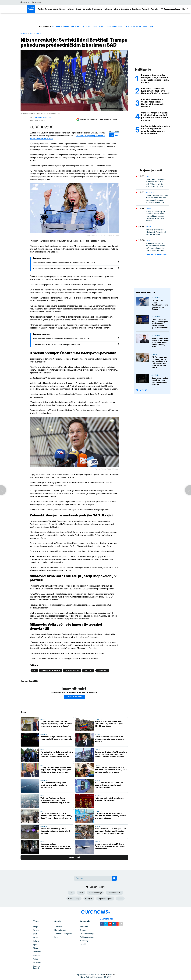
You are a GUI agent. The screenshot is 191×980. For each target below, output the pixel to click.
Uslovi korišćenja (87, 938)
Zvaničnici (102, 675)
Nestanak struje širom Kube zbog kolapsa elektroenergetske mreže (56, 742)
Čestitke (88, 675)
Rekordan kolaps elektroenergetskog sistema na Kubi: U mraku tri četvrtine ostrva (56, 851)
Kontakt (83, 949)
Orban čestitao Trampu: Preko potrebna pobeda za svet (57, 349)
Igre (56, 942)
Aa (111, 140)
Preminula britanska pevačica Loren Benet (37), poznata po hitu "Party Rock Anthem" (155, 247)
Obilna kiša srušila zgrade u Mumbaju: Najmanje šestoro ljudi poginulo (55, 835)
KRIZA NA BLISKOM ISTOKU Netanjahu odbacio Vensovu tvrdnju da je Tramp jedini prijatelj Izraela (57, 820)
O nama (83, 935)
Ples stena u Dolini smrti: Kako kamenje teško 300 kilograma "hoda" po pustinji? (155, 91)
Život (148, 176)
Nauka (148, 227)
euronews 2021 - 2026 (95, 976)
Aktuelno (156, 298)
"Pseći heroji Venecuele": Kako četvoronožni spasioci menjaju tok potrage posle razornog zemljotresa (111, 774)
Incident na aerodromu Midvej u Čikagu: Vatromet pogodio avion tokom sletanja (110, 851)
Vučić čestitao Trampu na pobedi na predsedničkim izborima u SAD (62, 343)
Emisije (155, 9)
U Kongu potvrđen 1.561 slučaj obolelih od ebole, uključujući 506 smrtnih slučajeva (110, 820)
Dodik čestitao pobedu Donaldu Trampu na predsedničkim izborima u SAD (65, 267)
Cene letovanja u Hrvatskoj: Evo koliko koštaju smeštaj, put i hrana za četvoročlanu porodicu (155, 116)
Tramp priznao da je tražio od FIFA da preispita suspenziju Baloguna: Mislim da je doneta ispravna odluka (56, 774)
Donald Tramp (72, 675)
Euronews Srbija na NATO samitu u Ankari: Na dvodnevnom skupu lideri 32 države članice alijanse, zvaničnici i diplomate (111, 759)
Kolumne (108, 9)
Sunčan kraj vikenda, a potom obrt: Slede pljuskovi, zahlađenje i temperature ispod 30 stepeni (155, 130)
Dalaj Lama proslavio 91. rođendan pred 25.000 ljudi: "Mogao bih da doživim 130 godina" (156, 183)
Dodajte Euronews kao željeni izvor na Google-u (96, 125)
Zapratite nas (108, 923)
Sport (78, 9)
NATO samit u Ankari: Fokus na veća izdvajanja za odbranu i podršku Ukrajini (109, 790)
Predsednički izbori (51, 675)
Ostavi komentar (74, 701)
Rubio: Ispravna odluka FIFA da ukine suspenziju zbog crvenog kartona (109, 744)
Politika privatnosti (87, 942)
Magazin (87, 9)
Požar (120, 903)
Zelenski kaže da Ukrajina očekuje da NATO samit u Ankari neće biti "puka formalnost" (160, 324)
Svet (56, 9)
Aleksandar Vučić (115, 897)
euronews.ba (146, 292)
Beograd (89, 903)
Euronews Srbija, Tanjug (44, 123)
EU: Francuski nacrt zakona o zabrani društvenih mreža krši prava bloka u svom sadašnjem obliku (160, 362)
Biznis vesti (150, 192)
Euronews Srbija (95, 897)
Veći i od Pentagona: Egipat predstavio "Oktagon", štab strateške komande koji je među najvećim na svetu (55, 805)
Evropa (48, 9)
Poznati (149, 240)
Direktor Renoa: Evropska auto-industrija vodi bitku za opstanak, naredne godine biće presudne (157, 199)
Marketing (84, 945)
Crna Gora (126, 9)
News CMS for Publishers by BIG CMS (96, 978)
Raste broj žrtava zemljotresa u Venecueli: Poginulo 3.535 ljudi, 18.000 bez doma (109, 728)
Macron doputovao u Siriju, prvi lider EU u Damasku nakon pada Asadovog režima (160, 342)
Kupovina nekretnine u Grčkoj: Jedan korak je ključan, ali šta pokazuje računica (153, 103)
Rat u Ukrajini (115, 27)
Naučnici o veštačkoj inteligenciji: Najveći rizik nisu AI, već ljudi (156, 232)
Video (117, 9)
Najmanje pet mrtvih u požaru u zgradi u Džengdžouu (109, 804)
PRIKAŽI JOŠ (143, 390)
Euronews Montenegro (66, 27)
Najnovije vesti (60, 935)
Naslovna (24, 34)
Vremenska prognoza (63, 938)
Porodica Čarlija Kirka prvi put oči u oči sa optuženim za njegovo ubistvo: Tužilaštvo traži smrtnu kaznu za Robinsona (57, 759)
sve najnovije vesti (158, 254)
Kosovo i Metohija (93, 27)
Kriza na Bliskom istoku (140, 27)
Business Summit (141, 9)
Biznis (62, 9)
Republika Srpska (105, 903)
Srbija (41, 9)
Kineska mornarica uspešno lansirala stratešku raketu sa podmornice (54, 790)
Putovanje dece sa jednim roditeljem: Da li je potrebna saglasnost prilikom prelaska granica (155, 79)
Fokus (39, 34)
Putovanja (97, 9)
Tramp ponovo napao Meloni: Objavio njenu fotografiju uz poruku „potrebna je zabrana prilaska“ (57, 728)
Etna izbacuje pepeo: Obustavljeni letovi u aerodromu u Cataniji (160, 305)
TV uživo (58, 931)
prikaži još (74, 862)
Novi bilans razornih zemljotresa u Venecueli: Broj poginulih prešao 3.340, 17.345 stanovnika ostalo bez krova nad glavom (111, 835)
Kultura (71, 9)
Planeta (98, 724)
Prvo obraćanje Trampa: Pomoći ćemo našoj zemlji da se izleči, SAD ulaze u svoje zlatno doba (73, 273)
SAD (34, 675)
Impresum (84, 931)
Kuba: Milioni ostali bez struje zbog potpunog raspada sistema (160, 381)
